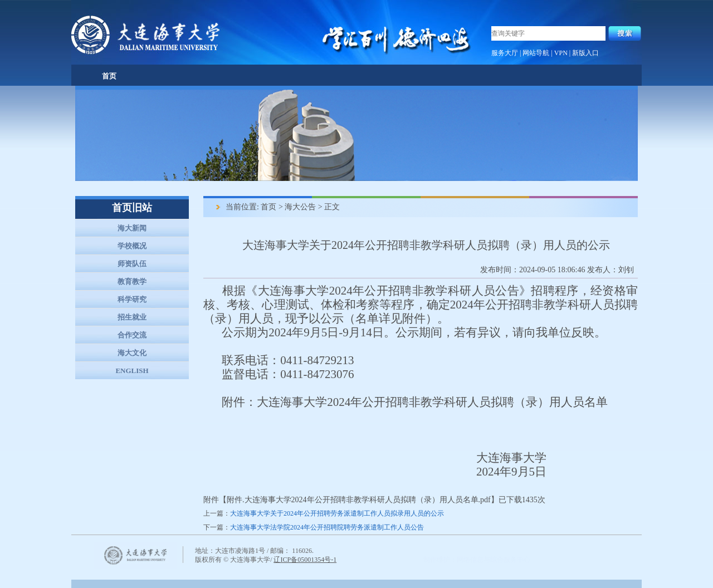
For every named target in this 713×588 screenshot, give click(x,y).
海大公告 (300, 207)
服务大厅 (505, 53)
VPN (561, 53)
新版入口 (585, 53)
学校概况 (132, 246)
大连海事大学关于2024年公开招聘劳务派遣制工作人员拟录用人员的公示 (337, 513)
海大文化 (132, 353)
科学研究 (132, 299)
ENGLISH (132, 371)
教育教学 (132, 281)
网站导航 (536, 53)
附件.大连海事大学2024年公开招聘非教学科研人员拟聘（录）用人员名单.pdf (359, 500)
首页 (109, 76)
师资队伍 (132, 264)
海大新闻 (132, 228)
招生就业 (132, 317)
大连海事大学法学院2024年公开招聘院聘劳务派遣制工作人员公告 (327, 527)
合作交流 (132, 335)
